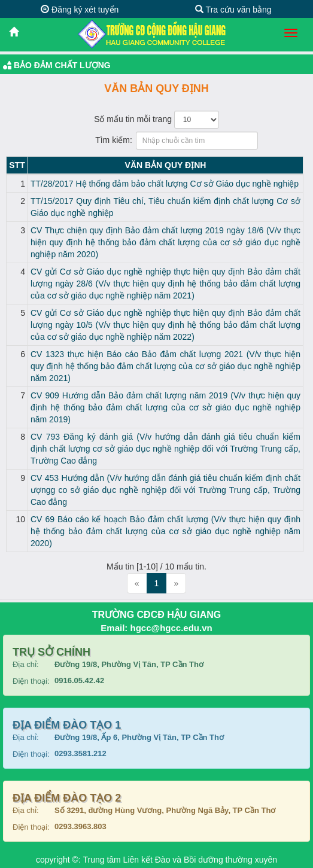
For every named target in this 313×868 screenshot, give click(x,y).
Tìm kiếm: (156, 141)
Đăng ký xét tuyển (80, 10)
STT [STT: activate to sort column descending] (17, 165)
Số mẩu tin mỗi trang (156, 120)
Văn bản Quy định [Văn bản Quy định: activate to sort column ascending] (166, 165)
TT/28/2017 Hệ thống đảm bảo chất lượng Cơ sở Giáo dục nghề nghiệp (165, 184)
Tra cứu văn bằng (233, 10)
